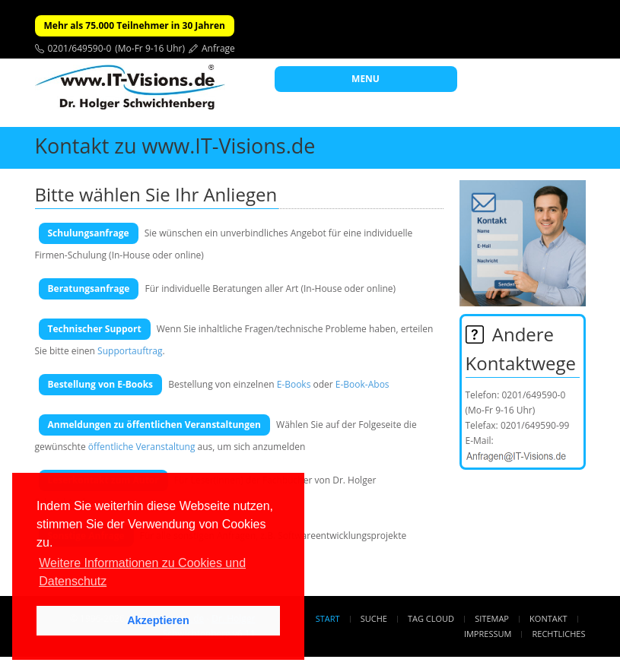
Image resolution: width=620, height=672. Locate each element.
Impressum (488, 634)
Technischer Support (95, 329)
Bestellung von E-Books (101, 384)
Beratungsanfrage (89, 288)
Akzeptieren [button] (158, 620)
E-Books (294, 384)
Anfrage (218, 48)
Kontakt (548, 618)
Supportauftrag (130, 351)
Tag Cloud (431, 618)
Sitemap (492, 618)
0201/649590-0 (80, 48)
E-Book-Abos (362, 384)
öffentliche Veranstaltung (142, 447)
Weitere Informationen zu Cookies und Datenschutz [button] (142, 572)
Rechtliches (559, 634)
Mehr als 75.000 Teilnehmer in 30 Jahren (135, 25)
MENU (366, 79)
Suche (374, 618)
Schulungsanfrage (89, 233)
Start (328, 618)
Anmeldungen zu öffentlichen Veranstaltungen (154, 425)
